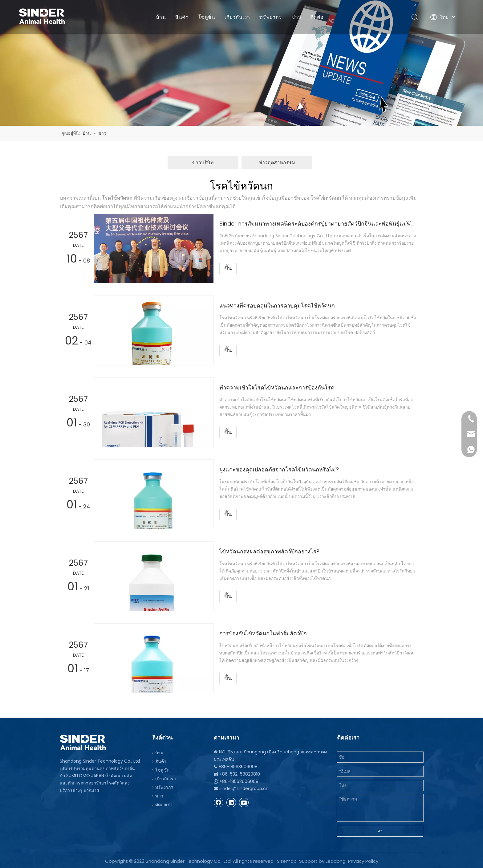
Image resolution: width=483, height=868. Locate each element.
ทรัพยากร (271, 17)
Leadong (336, 859)
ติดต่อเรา (164, 805)
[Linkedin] (231, 802)
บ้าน (161, 17)
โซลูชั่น (207, 17)
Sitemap (287, 859)
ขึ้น (228, 268)
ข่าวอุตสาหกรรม (277, 163)
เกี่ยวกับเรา (237, 17)
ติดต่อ (317, 17)
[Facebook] (219, 802)
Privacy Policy (363, 859)
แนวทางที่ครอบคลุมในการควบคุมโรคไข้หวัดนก (277, 306)
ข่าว (296, 17)
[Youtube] (244, 802)
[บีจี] (241, 63)
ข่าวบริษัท (203, 163)
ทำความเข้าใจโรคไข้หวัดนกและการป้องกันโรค (277, 387)
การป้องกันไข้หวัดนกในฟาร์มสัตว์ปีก (263, 633)
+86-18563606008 (239, 781)
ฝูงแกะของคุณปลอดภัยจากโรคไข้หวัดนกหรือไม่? (279, 469)
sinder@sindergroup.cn (244, 789)
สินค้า (182, 17)
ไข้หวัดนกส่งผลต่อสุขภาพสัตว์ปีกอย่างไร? (269, 551)
